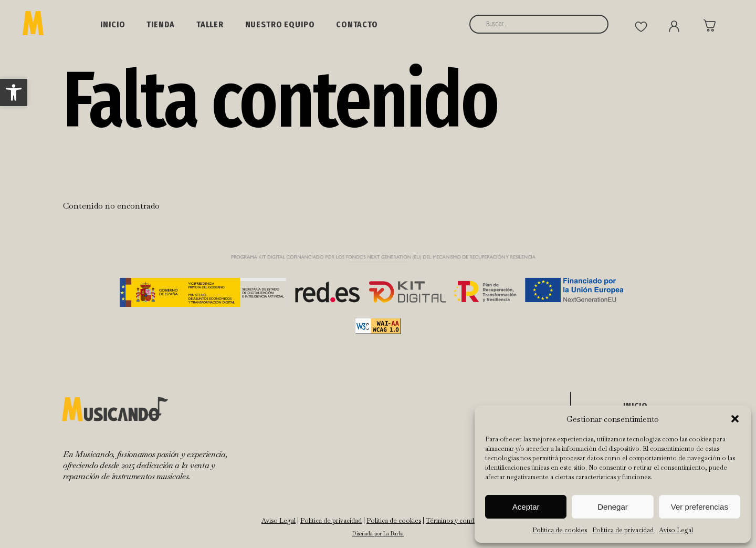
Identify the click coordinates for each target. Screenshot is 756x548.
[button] (14, 92)
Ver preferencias (700, 507)
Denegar (613, 507)
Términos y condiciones (460, 521)
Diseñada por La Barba (378, 534)
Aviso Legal (676, 530)
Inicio (113, 24)
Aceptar (526, 507)
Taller (210, 24)
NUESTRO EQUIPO (280, 24)
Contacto (357, 24)
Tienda (161, 24)
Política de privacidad (623, 530)
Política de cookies (560, 530)
